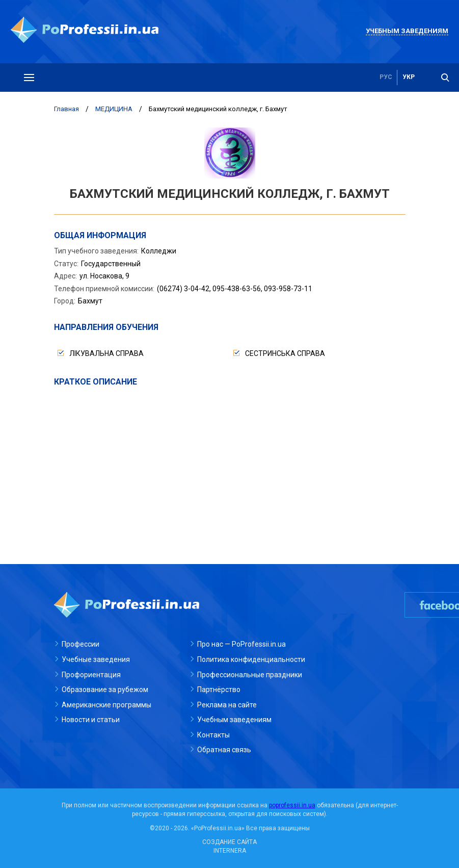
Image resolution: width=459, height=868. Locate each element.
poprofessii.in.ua (292, 805)
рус (386, 78)
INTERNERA (230, 851)
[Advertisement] (230, 464)
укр (409, 78)
